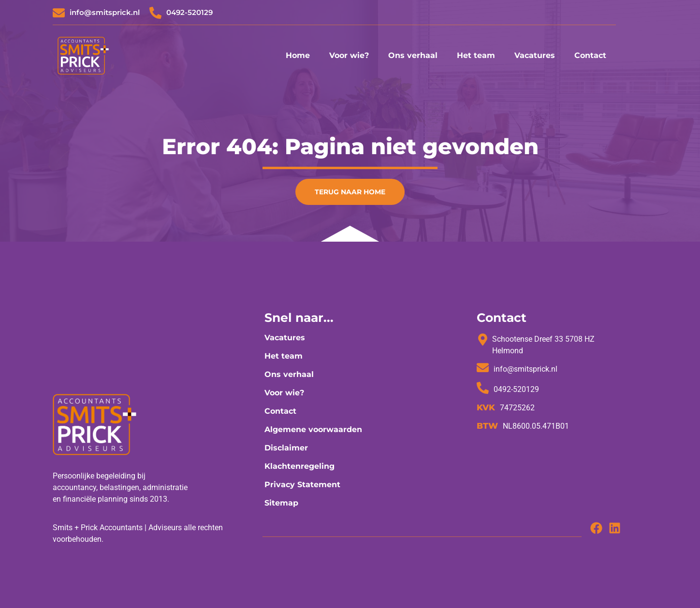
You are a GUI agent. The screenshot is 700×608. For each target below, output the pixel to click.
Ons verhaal (413, 55)
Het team (476, 55)
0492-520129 (190, 12)
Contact (590, 55)
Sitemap (281, 503)
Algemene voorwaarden (313, 429)
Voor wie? (349, 55)
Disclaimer (286, 448)
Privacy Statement (302, 485)
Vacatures (535, 55)
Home (298, 55)
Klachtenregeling (299, 466)
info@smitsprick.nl (105, 12)
